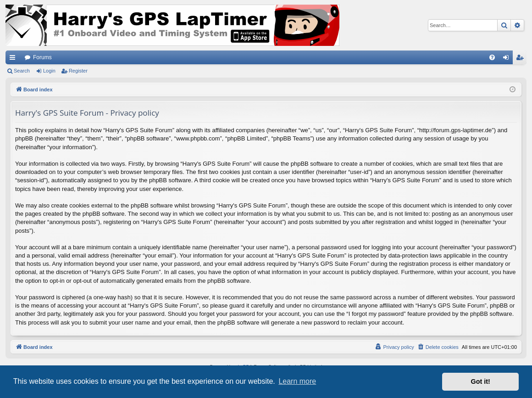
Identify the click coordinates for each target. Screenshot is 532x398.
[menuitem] (492, 57)
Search (22, 71)
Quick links (14, 59)
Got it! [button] (481, 381)
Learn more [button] (297, 381)
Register (78, 71)
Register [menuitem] (522, 59)
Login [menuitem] (508, 59)
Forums (42, 57)
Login (49, 71)
